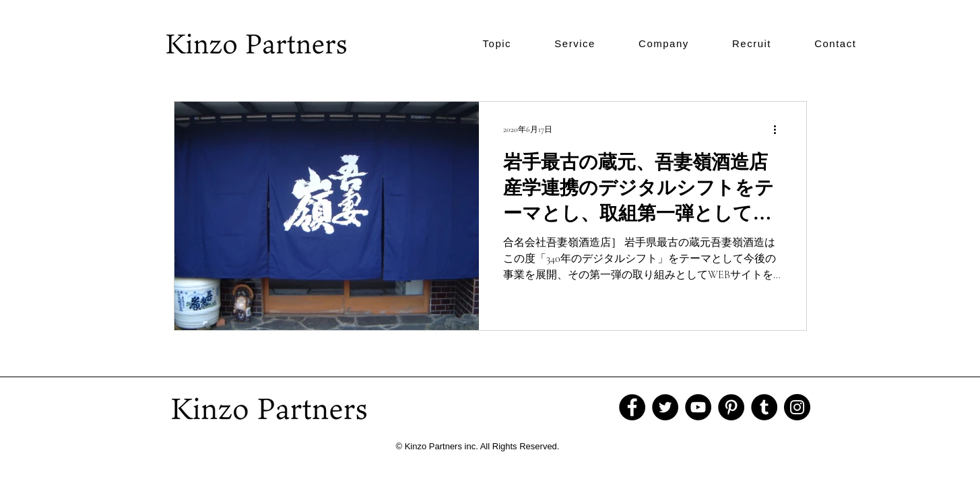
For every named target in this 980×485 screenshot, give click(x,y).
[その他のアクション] (780, 129)
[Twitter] (665, 407)
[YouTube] (698, 407)
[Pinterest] (731, 407)
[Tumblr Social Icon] (764, 407)
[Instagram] (797, 407)
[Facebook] (632, 407)
